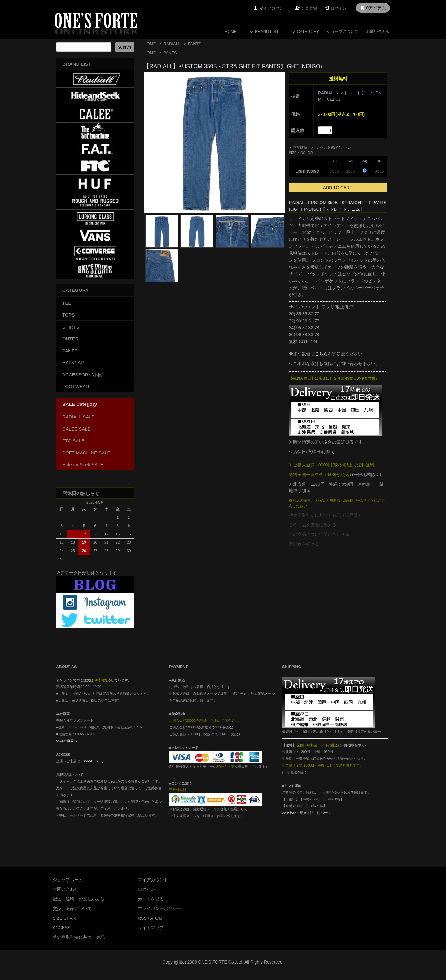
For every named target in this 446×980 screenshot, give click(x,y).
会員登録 (309, 8)
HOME (231, 31)
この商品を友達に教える (313, 525)
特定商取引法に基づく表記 (79, 937)
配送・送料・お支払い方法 (79, 899)
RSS (142, 918)
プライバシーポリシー (160, 908)
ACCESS (62, 928)
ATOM (156, 918)
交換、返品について (72, 908)
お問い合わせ (378, 31)
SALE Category (80, 404)
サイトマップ (151, 928)
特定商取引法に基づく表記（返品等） (326, 515)
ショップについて (343, 31)
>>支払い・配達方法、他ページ (306, 813)
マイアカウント (273, 8)
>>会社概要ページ (70, 741)
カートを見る (151, 899)
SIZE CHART (66, 918)
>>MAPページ (94, 761)
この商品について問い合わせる (319, 534)
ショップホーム (68, 880)
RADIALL (172, 44)
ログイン (339, 8)
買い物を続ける (304, 544)
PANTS (195, 44)
